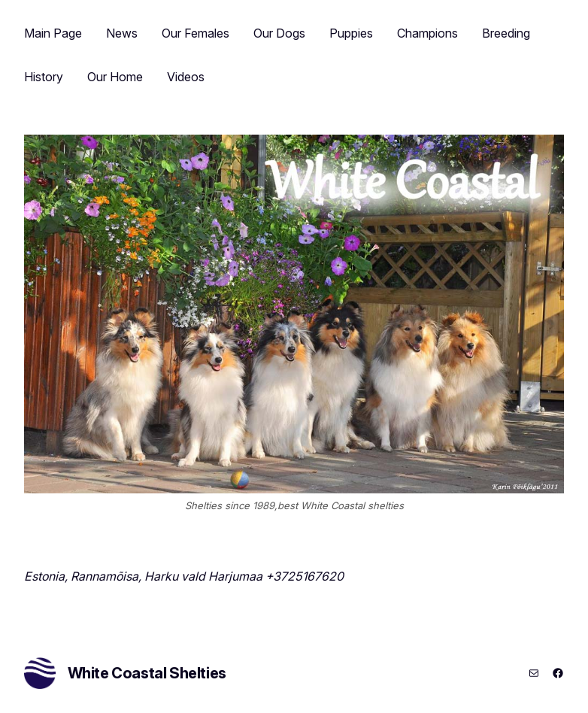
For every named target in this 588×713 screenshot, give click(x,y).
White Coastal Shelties (147, 673)
